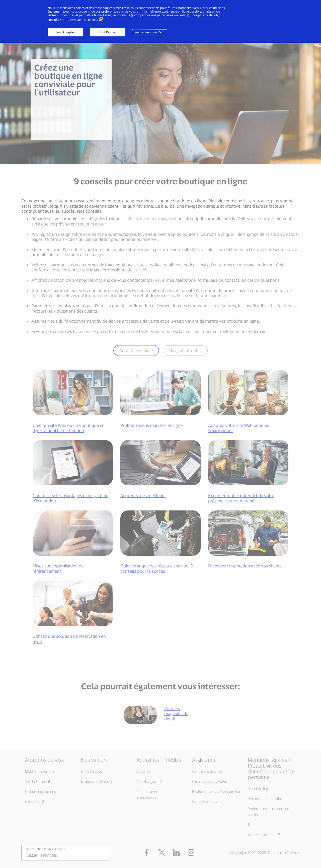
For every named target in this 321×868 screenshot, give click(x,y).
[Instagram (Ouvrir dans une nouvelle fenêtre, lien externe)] (191, 853)
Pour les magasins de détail (176, 713)
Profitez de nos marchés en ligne (151, 425)
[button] (162, 853)
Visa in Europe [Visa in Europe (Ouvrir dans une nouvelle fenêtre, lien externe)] (36, 782)
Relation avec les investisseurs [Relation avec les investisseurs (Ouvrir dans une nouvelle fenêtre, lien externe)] (150, 794)
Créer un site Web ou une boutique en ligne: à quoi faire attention (69, 428)
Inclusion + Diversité (97, 781)
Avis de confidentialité (265, 799)
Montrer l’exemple (40, 771)
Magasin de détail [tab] (185, 351)
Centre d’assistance (207, 771)
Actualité (143, 771)
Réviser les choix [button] (146, 32)
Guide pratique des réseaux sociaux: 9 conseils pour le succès (157, 568)
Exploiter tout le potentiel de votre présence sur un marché (241, 498)
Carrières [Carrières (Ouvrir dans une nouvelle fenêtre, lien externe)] (32, 802)
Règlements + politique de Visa (216, 791)
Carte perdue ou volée (210, 781)
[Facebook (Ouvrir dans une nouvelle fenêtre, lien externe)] (147, 853)
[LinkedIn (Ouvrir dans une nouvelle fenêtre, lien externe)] (176, 853)
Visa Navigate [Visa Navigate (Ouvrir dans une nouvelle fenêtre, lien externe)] (147, 782)
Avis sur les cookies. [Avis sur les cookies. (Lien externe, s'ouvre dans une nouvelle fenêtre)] (84, 20)
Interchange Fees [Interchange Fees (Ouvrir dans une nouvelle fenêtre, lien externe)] (261, 835)
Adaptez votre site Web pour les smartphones (239, 428)
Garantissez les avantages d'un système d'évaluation (70, 498)
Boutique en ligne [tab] (136, 351)
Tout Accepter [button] (65, 32)
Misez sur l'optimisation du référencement (58, 568)
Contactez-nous (205, 801)
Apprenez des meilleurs (143, 495)
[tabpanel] (160, 512)
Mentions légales (261, 789)
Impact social (91, 771)
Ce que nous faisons (40, 792)
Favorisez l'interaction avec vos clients (245, 566)
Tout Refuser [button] (108, 32)
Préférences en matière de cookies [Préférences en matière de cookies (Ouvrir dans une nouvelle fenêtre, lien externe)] (268, 812)
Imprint (254, 824)
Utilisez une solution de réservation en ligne (69, 639)
